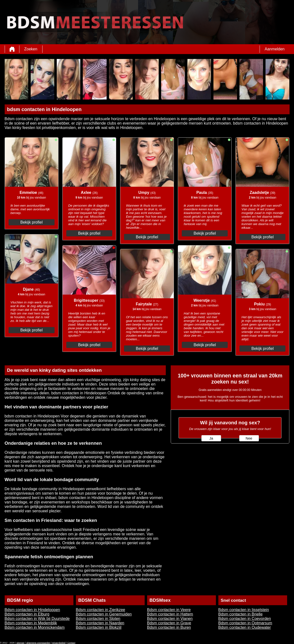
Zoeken (31, 49)
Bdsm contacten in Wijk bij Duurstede (37, 619)
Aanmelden (275, 49)
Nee (249, 438)
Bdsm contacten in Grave (169, 623)
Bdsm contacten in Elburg (27, 614)
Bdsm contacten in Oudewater (245, 627)
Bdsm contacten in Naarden (100, 623)
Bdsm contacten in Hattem (170, 614)
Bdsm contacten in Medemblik (31, 623)
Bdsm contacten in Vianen (170, 619)
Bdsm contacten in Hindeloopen (32, 610)
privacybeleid (59, 643)
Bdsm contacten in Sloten (98, 619)
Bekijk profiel (32, 222)
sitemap (21, 643)
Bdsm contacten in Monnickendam (35, 627)
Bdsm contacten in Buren (169, 627)
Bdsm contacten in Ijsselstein (244, 610)
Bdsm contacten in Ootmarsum (245, 623)
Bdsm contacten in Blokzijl (99, 627)
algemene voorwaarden (38, 643)
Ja (211, 438)
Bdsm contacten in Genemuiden (104, 614)
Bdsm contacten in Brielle (241, 614)
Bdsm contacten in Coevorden (245, 619)
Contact (71, 643)
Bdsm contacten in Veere (169, 610)
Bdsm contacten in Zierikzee (101, 610)
